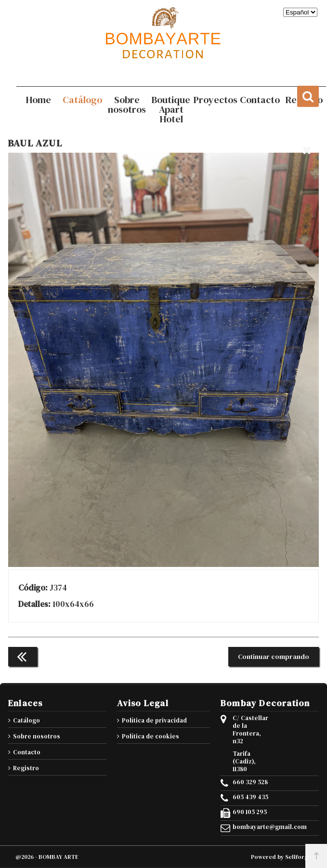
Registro (26, 768)
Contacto (27, 752)
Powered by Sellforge (281, 857)
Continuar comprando (274, 657)
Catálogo (26, 720)
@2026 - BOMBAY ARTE (47, 857)
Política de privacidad (154, 720)
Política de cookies (150, 736)
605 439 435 (250, 797)
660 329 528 (250, 782)
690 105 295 (250, 812)
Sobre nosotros (37, 736)
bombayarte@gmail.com (252, 827)
